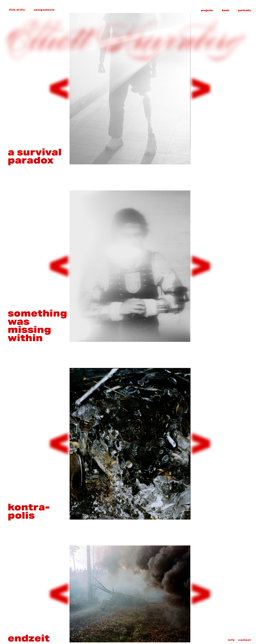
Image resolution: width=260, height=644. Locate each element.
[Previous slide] (59, 89)
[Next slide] (201, 89)
